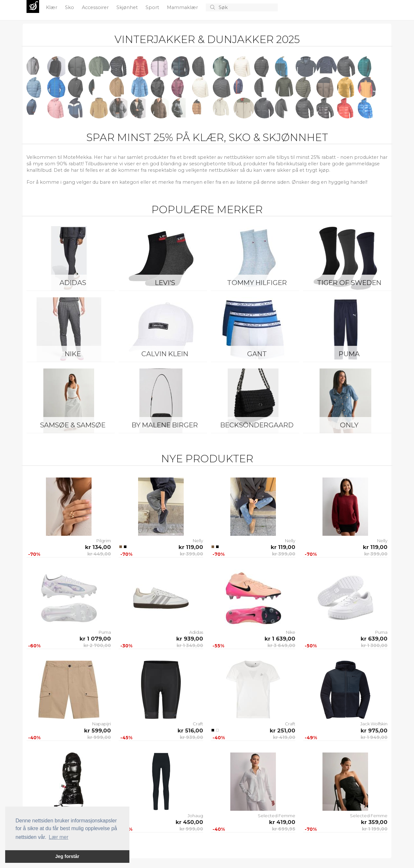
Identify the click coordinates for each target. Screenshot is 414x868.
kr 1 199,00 (375, 829)
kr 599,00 (98, 731)
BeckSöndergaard (257, 425)
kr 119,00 (191, 547)
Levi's (165, 283)
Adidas (73, 283)
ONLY (349, 425)
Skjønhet (128, 7)
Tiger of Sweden (349, 283)
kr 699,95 (284, 829)
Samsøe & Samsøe (73, 425)
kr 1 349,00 (190, 645)
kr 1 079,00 (95, 639)
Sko (70, 7)
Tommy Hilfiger (257, 283)
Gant (257, 354)
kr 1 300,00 (374, 645)
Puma (349, 354)
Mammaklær (183, 7)
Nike (73, 354)
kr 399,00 (191, 554)
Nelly (198, 541)
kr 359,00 (374, 822)
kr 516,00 (190, 731)
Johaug (195, 816)
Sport (153, 7)
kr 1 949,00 (374, 737)
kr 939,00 (190, 639)
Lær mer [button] (59, 837)
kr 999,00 (99, 737)
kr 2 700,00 (97, 645)
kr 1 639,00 (280, 639)
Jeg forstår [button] (67, 856)
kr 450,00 (189, 822)
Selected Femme (277, 816)
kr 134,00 (98, 547)
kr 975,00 (374, 731)
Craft (198, 724)
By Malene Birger (165, 425)
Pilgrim (104, 541)
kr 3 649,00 (281, 645)
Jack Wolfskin (374, 724)
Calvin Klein (165, 354)
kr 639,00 (374, 639)
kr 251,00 (283, 731)
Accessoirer (96, 7)
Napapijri (102, 724)
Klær (52, 7)
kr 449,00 (99, 554)
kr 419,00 (284, 737)
